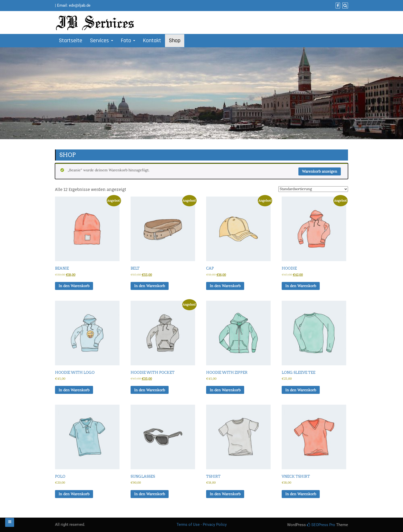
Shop (175, 41)
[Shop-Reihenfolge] (313, 189)
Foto (128, 41)
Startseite (71, 41)
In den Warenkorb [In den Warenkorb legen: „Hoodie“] (301, 286)
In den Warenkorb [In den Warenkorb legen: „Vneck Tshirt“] (301, 494)
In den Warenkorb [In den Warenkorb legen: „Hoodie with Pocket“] (150, 390)
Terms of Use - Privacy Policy (202, 525)
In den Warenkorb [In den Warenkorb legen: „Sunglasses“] (150, 494)
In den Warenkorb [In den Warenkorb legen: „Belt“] (150, 286)
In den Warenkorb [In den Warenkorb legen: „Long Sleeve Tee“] (301, 390)
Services (102, 41)
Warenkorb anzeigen (320, 171)
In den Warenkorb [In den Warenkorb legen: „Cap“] (225, 286)
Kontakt (152, 41)
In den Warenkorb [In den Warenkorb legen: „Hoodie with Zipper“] (225, 390)
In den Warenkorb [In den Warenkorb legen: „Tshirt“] (225, 494)
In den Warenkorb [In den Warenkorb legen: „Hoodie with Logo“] (74, 390)
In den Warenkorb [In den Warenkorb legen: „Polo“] (74, 494)
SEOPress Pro (321, 525)
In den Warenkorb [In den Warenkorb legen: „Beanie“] (74, 286)
